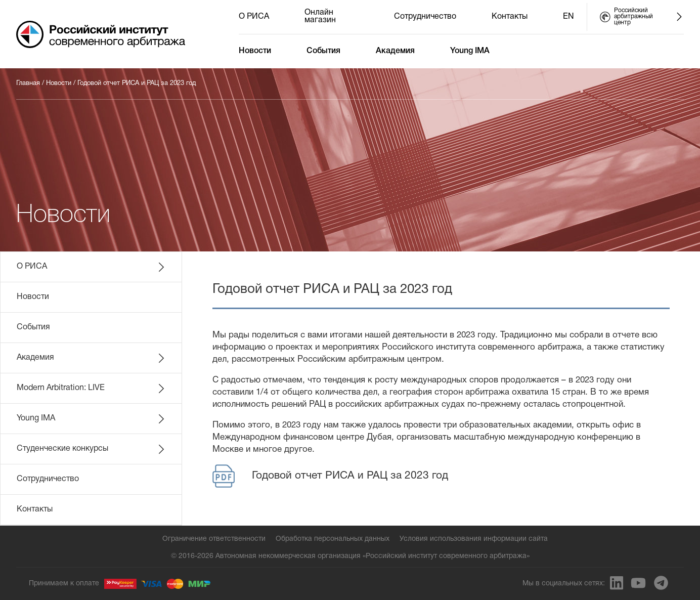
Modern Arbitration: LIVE (92, 389)
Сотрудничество (425, 17)
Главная (28, 83)
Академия (395, 51)
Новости (255, 51)
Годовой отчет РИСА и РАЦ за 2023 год (137, 83)
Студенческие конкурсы (92, 449)
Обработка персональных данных (333, 539)
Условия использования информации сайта (474, 539)
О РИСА (254, 17)
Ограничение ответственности (214, 539)
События (323, 51)
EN (568, 17)
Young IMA (470, 51)
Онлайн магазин (320, 16)
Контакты (510, 17)
